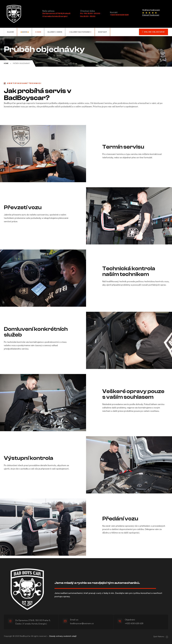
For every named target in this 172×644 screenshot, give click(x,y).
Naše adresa (48, 11)
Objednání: (132, 619)
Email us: (76, 619)
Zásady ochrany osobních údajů (63, 636)
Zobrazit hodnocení (151, 15)
